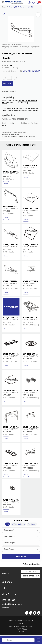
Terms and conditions (32, 564)
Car (8, 524)
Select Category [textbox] (10, 543)
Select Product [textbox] (9, 549)
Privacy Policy (21, 629)
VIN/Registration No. (18, 524)
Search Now (21, 557)
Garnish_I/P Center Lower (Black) (21, 7)
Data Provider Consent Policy (21, 626)
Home (4, 7)
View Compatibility (30, 71)
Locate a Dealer (31, 571)
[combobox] (21, 530)
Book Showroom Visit (31, 576)
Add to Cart (7, 83)
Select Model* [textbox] (9, 530)
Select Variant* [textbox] (9, 536)
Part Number (32, 524)
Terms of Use (21, 624)
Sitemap (21, 632)
